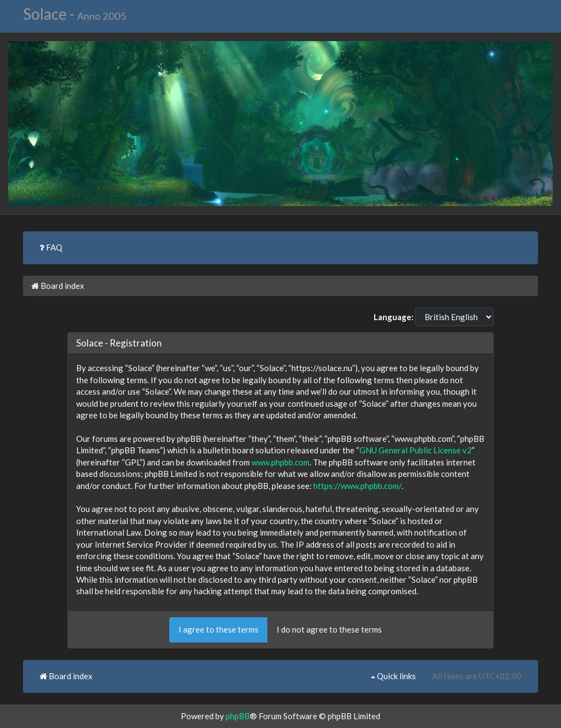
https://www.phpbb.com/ (357, 486)
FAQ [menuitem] (51, 247)
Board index (58, 286)
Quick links (393, 676)
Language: (394, 317)
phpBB (238, 716)
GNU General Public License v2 (416, 450)
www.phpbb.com (280, 462)
